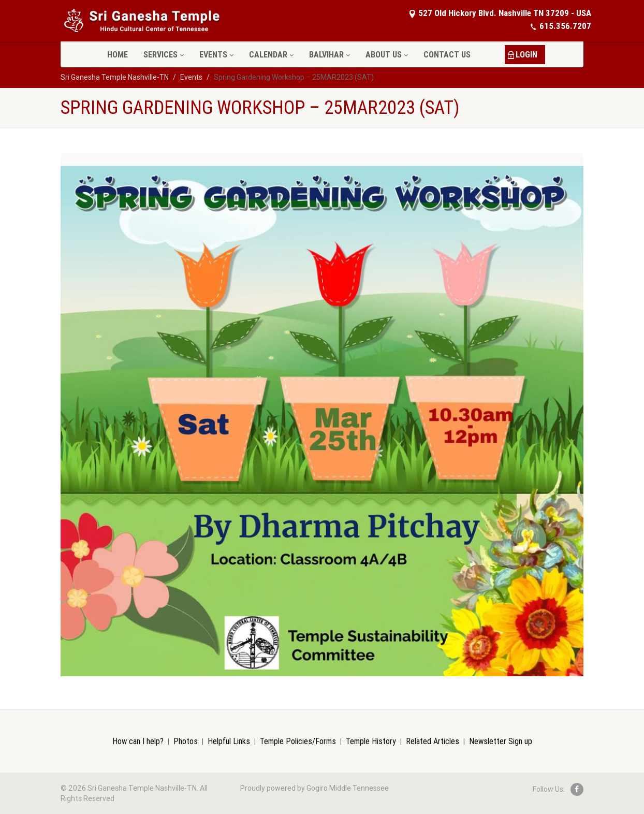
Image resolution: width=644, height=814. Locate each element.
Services (164, 54)
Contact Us (447, 54)
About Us (387, 54)
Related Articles (433, 741)
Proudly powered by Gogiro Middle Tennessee (314, 788)
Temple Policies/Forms (298, 741)
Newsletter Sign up (501, 741)
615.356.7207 (561, 26)
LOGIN (526, 54)
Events (216, 54)
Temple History (371, 741)
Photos (186, 741)
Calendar (271, 54)
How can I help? (138, 741)
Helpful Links (229, 741)
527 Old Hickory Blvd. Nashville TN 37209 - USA (500, 13)
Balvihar (330, 54)
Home (118, 54)
